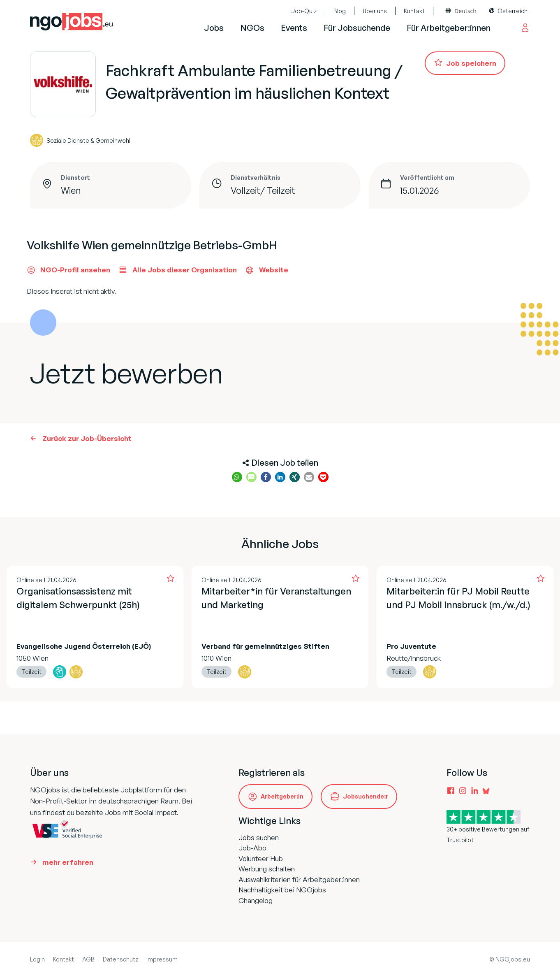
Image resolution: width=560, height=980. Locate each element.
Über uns (375, 11)
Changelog (256, 900)
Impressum (162, 959)
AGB (88, 959)
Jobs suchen (259, 837)
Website (267, 270)
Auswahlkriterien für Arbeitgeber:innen (299, 879)
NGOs (252, 28)
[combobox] (461, 11)
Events (294, 28)
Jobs (214, 28)
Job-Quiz (304, 11)
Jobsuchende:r (366, 796)
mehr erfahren (68, 862)
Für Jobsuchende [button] (357, 28)
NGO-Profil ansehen (68, 270)
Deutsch (465, 11)
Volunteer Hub (261, 858)
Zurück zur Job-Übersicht (87, 438)
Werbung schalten (267, 869)
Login (37, 959)
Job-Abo (252, 848)
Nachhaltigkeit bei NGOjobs (282, 890)
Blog (340, 11)
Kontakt (414, 11)
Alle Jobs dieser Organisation (178, 270)
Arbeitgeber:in (282, 796)
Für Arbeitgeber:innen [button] (449, 28)
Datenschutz (120, 959)
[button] (237, 477)
